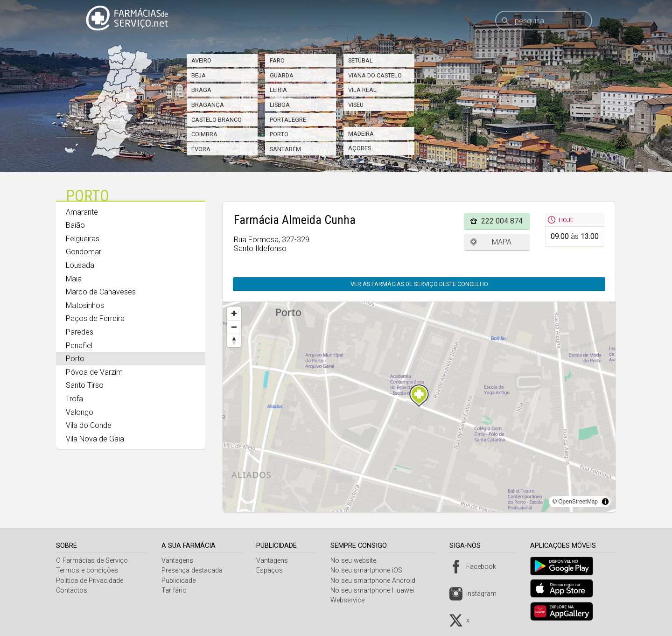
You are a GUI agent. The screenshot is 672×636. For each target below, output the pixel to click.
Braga (201, 90)
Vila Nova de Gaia (95, 439)
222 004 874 (502, 221)
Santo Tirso (85, 385)
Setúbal (360, 60)
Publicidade (180, 581)
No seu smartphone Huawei (376, 591)
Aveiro (201, 60)
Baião (75, 225)
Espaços (272, 570)
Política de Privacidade (90, 581)
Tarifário (175, 591)
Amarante (82, 212)
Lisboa (280, 105)
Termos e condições (87, 570)
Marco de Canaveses (101, 292)
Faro (277, 60)
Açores (360, 148)
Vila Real (362, 90)
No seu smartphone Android (377, 581)
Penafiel (79, 346)
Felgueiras (83, 239)
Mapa (502, 242)
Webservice (351, 600)
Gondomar (84, 252)
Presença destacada (193, 570)
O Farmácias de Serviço (92, 561)
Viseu (356, 105)
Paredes (80, 332)
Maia (74, 279)
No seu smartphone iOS (370, 570)
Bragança (208, 105)
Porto (279, 134)
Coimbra (204, 134)
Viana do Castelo (375, 75)
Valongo (80, 412)
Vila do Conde (89, 425)
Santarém (285, 149)
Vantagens (179, 561)
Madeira (361, 134)
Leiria (278, 90)
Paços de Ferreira (95, 318)
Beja (199, 75)
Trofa (74, 399)
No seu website (357, 561)
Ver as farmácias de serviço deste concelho (419, 284)
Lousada (80, 265)
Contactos (72, 591)
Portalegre (288, 120)
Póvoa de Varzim (94, 372)
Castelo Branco (217, 120)
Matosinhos (85, 305)
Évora (201, 149)
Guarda (282, 75)
